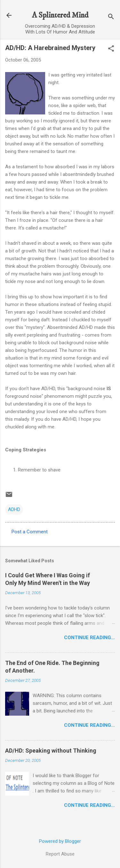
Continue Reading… (89, 638)
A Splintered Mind (60, 15)
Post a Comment (30, 532)
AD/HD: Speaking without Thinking (51, 751)
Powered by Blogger (60, 841)
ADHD (14, 509)
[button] (111, 49)
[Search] (111, 17)
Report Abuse (60, 854)
